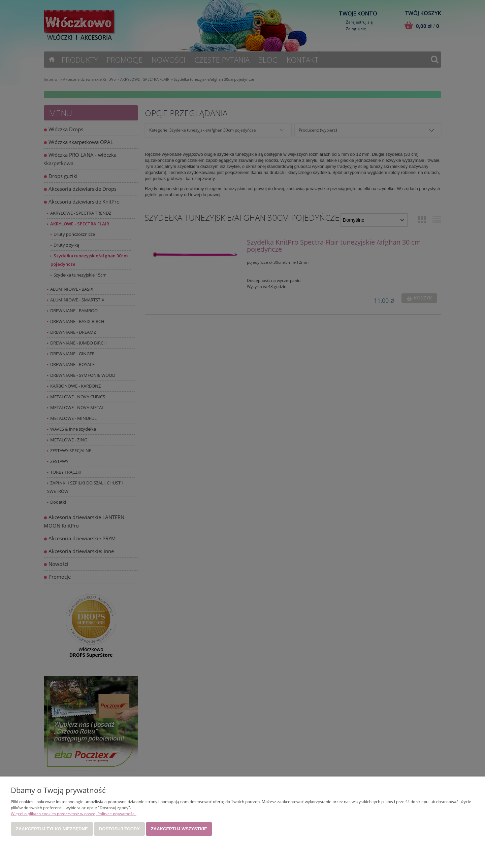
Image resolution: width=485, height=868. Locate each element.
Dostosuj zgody (119, 829)
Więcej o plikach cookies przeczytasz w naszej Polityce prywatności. (74, 814)
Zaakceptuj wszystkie (179, 829)
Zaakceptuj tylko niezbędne (52, 829)
